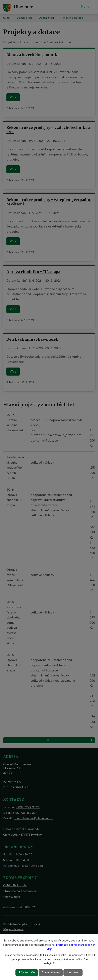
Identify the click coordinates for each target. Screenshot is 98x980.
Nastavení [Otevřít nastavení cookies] (73, 972)
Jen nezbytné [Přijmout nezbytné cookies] (51, 972)
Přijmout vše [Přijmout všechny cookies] (27, 972)
